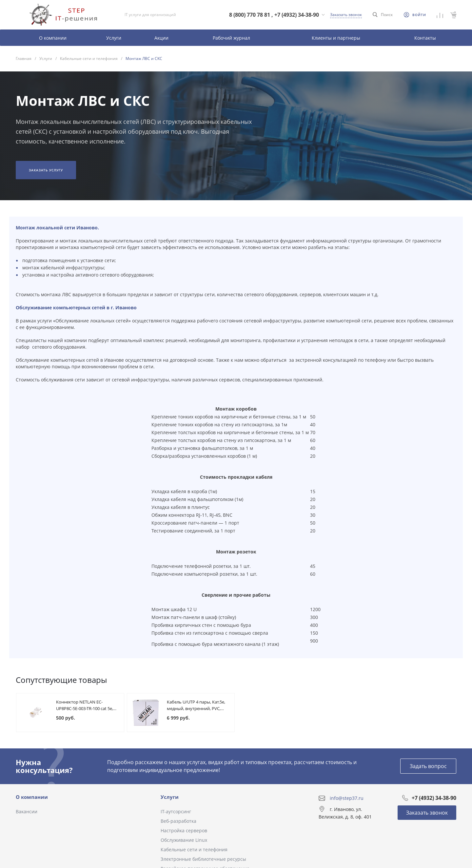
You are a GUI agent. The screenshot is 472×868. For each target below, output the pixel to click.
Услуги (170, 797)
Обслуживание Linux (184, 840)
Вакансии (27, 811)
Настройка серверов (184, 830)
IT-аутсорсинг (176, 811)
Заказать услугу (46, 170)
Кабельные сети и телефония (194, 849)
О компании (32, 797)
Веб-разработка (178, 821)
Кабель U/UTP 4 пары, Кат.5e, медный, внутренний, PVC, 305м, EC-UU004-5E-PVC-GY (196, 708)
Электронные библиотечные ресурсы (203, 859)
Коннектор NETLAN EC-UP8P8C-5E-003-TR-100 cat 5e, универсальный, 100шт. (85, 708)
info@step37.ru (347, 798)
